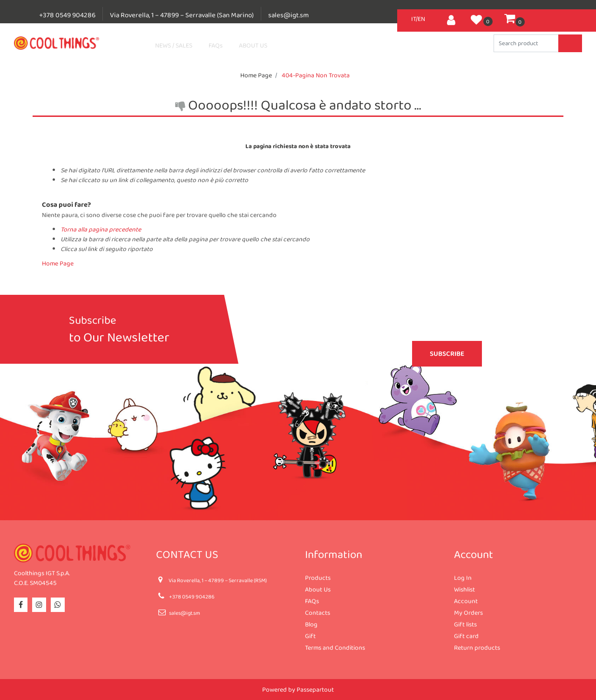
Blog (311, 624)
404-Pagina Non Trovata (316, 75)
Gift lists (465, 624)
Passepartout (315, 689)
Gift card (466, 636)
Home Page (256, 75)
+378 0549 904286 (67, 15)
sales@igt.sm (288, 15)
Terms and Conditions (335, 647)
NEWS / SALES (174, 45)
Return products (477, 647)
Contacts (318, 612)
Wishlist (464, 589)
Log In (463, 578)
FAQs (216, 45)
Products (318, 578)
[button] (451, 19)
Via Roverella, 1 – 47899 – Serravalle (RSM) (218, 580)
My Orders (468, 612)
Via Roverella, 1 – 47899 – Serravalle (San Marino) (182, 15)
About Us (318, 589)
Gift (310, 636)
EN (421, 19)
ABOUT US (253, 45)
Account (466, 601)
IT (413, 19)
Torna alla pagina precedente (101, 229)
